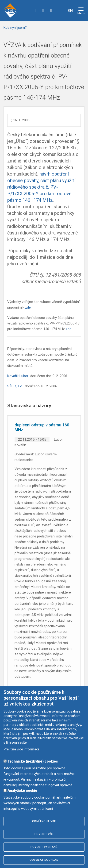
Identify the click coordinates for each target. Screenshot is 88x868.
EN (70, 11)
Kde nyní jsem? (15, 28)
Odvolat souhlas (44, 860)
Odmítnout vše (44, 821)
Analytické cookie (22, 791)
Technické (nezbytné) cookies (33, 761)
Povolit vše (44, 834)
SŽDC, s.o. (15, 386)
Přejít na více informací (21, 749)
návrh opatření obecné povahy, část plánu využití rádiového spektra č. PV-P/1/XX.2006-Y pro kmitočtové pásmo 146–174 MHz (41, 187)
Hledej (61, 11)
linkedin (51, 11)
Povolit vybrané (44, 847)
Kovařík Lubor (18, 376)
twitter (43, 11)
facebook (35, 11)
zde (28, 307)
